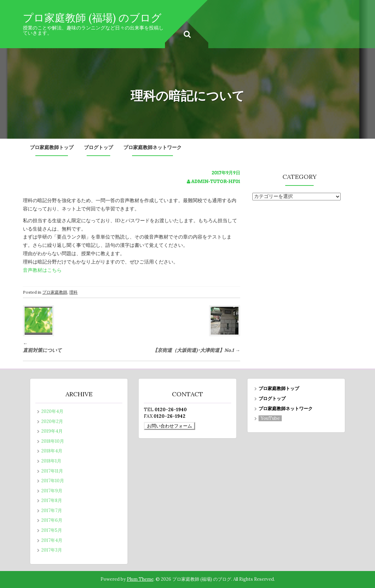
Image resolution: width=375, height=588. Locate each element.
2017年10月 (53, 481)
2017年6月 (52, 520)
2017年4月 (52, 540)
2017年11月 (52, 471)
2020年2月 (52, 421)
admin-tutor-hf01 (216, 181)
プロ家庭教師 (55, 292)
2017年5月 (52, 530)
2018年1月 (51, 461)
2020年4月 (52, 411)
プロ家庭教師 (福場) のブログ (92, 18)
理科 (73, 292)
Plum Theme (140, 579)
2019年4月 (52, 431)
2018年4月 (52, 451)
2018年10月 (53, 441)
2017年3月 (52, 550)
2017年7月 (52, 511)
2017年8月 (52, 500)
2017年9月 (52, 491)
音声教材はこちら (42, 270)
